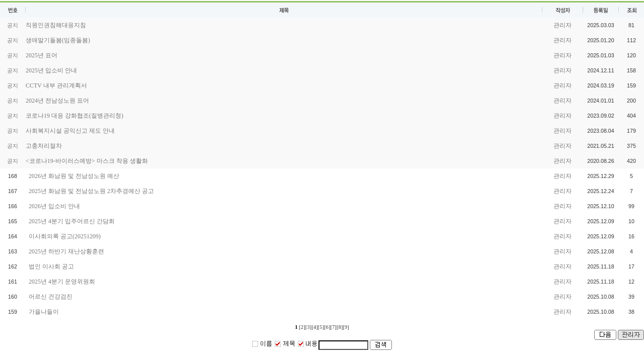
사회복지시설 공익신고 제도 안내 (70, 131)
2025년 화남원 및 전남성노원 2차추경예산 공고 (91, 191)
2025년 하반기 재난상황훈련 (66, 251)
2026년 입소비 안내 (54, 206)
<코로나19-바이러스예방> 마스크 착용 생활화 (87, 161)
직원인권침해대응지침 (56, 25)
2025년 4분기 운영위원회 (62, 282)
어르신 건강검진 (51, 297)
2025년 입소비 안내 (51, 70)
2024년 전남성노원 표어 (57, 101)
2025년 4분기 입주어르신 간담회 (72, 221)
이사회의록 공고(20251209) (65, 236)
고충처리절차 (44, 146)
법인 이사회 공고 (51, 266)
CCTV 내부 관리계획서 (56, 85)
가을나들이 (44, 312)
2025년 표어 (42, 55)
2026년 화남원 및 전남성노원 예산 (74, 176)
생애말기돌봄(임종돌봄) (58, 40)
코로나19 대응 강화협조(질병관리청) (74, 116)
